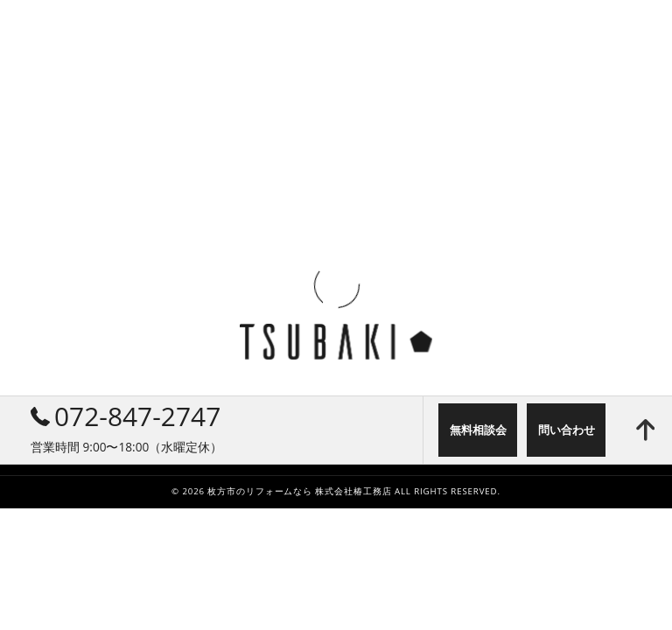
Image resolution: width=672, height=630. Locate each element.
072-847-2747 (126, 416)
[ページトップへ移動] (645, 430)
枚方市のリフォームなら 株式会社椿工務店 (299, 491)
